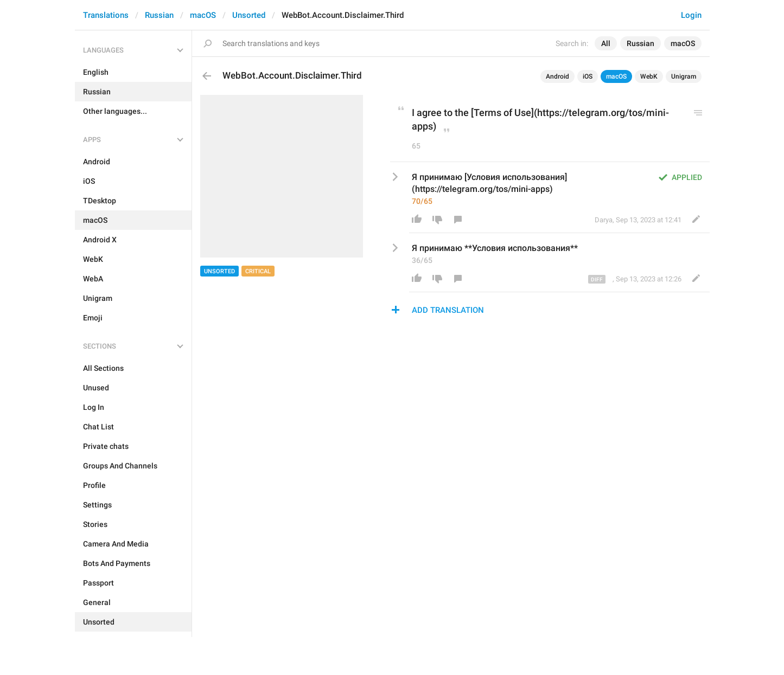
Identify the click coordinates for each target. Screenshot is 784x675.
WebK (649, 76)
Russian (159, 15)
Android (557, 76)
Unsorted (249, 15)
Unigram (684, 76)
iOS (588, 76)
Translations (106, 15)
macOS (203, 15)
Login (691, 15)
